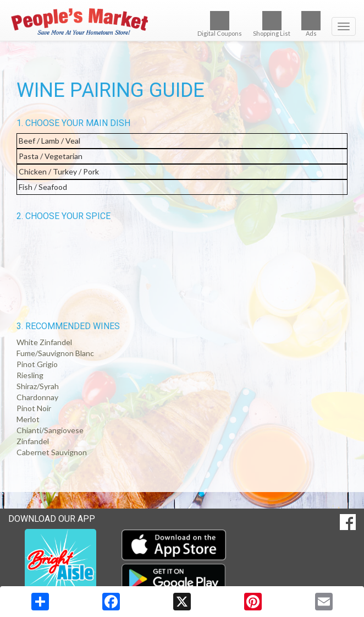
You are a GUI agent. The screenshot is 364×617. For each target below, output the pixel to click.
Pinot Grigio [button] (37, 364)
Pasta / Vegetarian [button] (51, 156)
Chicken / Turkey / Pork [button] (59, 171)
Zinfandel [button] (33, 441)
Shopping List (272, 24)
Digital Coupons (220, 24)
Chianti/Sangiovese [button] (50, 430)
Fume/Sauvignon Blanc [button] (55, 353)
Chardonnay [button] (37, 397)
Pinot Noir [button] (34, 408)
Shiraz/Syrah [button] (38, 386)
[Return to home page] (182, 21)
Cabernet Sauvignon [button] (52, 452)
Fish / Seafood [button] (43, 187)
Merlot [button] (28, 419)
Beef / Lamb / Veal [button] (49, 141)
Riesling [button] (30, 375)
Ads (311, 24)
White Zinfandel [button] (44, 342)
